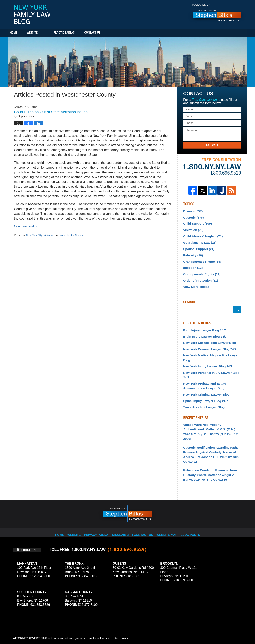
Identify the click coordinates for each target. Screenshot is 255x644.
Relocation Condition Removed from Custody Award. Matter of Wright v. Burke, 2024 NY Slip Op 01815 (211, 446)
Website (44, 33)
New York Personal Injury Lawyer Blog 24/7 (212, 359)
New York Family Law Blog (32, 14)
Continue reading (26, 226)
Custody (193, 217)
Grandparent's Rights (200, 258)
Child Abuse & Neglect (201, 234)
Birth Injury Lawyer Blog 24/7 (203, 324)
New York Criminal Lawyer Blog (204, 375)
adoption (192, 263)
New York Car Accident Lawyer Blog (207, 336)
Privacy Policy (98, 502)
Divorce (192, 211)
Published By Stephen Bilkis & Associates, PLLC (217, 13)
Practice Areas (76, 33)
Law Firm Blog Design (223, 630)
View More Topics (195, 281)
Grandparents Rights (200, 269)
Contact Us (111, 33)
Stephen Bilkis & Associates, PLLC (58, 630)
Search (237, 303)
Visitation (49, 235)
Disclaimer (123, 502)
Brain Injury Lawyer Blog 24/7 (203, 330)
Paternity (192, 252)
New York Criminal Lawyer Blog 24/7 (207, 342)
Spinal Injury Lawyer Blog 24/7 (203, 381)
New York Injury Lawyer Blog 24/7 (205, 353)
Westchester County (71, 235)
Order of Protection (199, 275)
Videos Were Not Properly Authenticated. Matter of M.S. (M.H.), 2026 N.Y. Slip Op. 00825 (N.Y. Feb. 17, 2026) (210, 408)
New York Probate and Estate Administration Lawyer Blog (203, 367)
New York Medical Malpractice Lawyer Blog (212, 347)
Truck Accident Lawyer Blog (202, 386)
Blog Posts (195, 502)
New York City (34, 235)
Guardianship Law (198, 240)
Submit (212, 145)
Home (20, 33)
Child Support (196, 222)
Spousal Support (197, 246)
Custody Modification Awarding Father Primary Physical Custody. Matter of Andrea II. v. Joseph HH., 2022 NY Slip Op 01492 (211, 427)
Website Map (170, 502)
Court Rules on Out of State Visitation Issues (51, 112)
